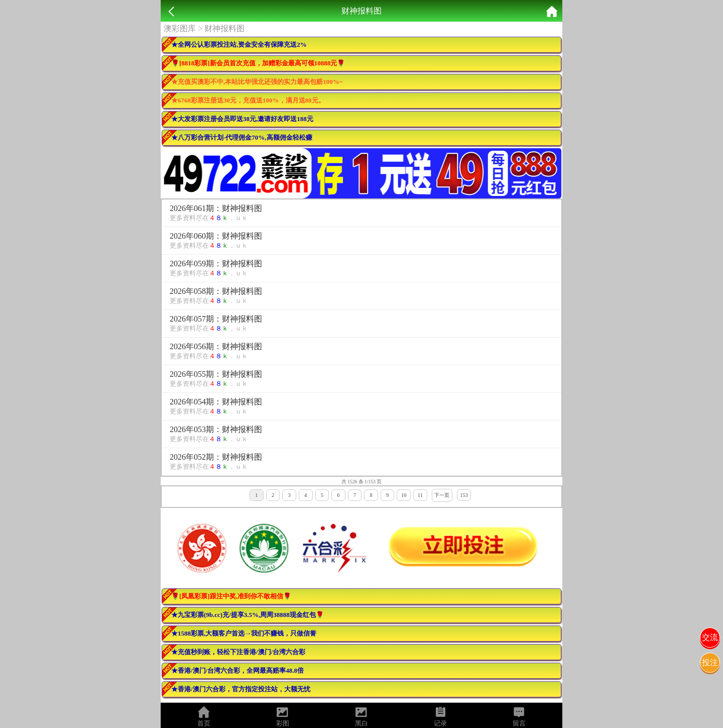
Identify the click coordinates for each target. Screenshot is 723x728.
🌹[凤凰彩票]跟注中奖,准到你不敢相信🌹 (231, 596)
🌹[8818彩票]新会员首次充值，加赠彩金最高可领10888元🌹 (258, 63)
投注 (710, 662)
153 (464, 495)
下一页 (442, 495)
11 (420, 495)
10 (404, 495)
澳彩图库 (180, 28)
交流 (710, 637)
